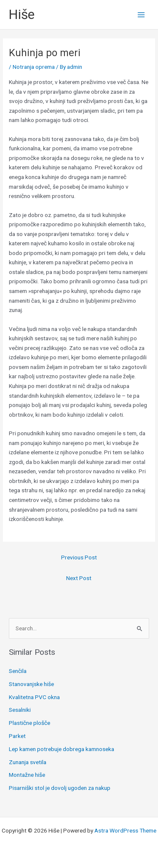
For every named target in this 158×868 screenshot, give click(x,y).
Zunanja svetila (28, 762)
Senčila (18, 671)
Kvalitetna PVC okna (34, 697)
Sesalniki (20, 710)
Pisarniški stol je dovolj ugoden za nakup (60, 788)
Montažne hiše (27, 775)
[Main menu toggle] (141, 15)
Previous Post (79, 557)
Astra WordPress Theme (125, 830)
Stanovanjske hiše (31, 684)
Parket (17, 736)
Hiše (21, 14)
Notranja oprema (34, 67)
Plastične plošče (29, 723)
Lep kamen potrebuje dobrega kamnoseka (62, 749)
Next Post (79, 578)
